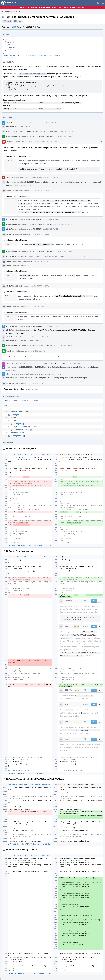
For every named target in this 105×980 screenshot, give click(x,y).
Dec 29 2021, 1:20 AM (38, 383)
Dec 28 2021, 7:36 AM (51, 326)
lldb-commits (33, 132)
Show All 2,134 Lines (30, 785)
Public (19, 21)
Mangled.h (16, 415)
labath (9, 50)
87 (7, 244)
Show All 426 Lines (29, 774)
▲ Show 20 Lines (15, 546)
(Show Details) (48, 337)
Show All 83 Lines (30, 855)
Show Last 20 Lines (44, 546)
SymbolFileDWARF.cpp (23, 430)
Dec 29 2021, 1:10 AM (37, 351)
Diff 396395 (37, 326)
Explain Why (11, 370)
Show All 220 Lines (29, 546)
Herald (9, 132)
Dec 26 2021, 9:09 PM (51, 219)
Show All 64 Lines (30, 557)
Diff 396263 (37, 229)
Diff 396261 (37, 219)
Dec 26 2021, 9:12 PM (65, 224)
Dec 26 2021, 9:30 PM (41, 234)
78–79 (8, 160)
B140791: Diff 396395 (47, 346)
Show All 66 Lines (30, 454)
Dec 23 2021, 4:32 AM (48, 123)
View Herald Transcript (48, 132)
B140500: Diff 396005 (47, 136)
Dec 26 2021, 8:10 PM (41, 191)
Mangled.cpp (19, 424)
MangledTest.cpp (19, 436)
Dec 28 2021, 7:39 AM (65, 346)
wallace (10, 45)
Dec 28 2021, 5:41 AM (41, 262)
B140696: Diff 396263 (47, 251)
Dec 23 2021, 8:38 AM (49, 142)
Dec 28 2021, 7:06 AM (38, 307)
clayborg (10, 42)
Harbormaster (12, 136)
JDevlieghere (12, 47)
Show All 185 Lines (29, 973)
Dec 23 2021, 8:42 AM (27, 185)
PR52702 (13, 74)
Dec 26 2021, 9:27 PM (51, 229)
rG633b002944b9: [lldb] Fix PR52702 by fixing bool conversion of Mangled (32, 55)
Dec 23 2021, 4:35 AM (65, 136)
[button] (103, 3)
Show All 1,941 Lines (29, 844)
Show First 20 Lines (16, 454)
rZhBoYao (16, 27)
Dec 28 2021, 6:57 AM (41, 286)
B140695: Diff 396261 (47, 224)
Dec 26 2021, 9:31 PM (77, 256)
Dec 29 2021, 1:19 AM (75, 363)
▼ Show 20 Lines (44, 454)
